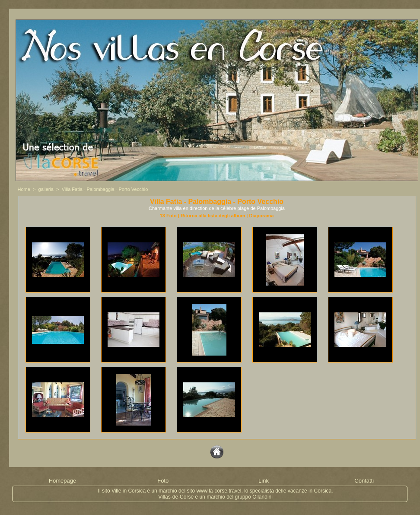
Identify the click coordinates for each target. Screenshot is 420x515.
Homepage (63, 481)
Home (24, 189)
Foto (163, 481)
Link (264, 481)
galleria (46, 189)
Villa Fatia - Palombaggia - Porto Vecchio (105, 189)
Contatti (364, 481)
